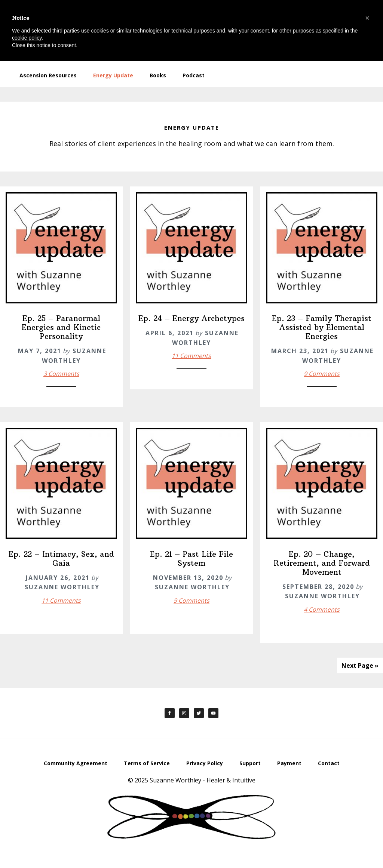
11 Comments (191, 356)
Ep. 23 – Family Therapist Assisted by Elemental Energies (322, 327)
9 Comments (322, 374)
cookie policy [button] (27, 38)
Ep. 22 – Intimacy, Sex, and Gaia (61, 558)
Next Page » (360, 665)
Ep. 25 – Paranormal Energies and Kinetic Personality (61, 327)
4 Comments (322, 609)
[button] (367, 18)
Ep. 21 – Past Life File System (191, 558)
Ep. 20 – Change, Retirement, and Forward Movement (322, 563)
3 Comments (61, 374)
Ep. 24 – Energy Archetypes (191, 318)
